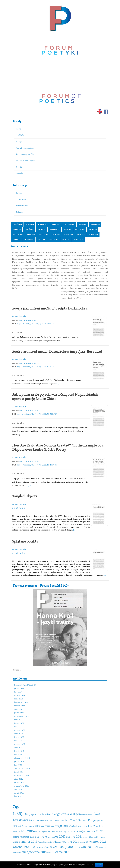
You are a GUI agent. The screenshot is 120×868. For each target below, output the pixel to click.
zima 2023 (83, 224)
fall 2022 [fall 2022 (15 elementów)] (71, 820)
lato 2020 (93, 229)
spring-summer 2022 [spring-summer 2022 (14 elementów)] (88, 831)
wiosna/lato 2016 (22, 786)
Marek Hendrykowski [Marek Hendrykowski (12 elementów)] (63, 831)
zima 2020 (31, 234)
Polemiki (19, 174)
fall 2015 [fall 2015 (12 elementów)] (37, 820)
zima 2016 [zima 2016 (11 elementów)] (51, 852)
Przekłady (20, 135)
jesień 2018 (69, 234)
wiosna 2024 (43, 224)
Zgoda (99, 865)
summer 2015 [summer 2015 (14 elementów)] (28, 842)
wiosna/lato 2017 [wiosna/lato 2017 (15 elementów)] (68, 847)
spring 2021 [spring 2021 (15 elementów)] (74, 836)
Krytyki (19, 167)
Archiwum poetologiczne (26, 161)
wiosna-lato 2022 (22, 716)
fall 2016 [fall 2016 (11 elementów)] (45, 821)
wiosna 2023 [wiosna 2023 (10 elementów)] (103, 847)
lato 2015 (66, 239)
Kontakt (19, 193)
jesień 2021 (29, 229)
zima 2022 (17, 229)
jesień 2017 (94, 234)
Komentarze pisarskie (25, 154)
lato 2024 (30, 224)
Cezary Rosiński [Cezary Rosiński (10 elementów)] (88, 814)
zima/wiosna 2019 (22, 758)
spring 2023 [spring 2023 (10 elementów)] (87, 837)
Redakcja (19, 212)
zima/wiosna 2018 (22, 769)
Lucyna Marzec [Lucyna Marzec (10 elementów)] (46, 832)
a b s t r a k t (18, 553)
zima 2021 (67, 229)
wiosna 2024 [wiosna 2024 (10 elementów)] (17, 852)
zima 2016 (41, 239)
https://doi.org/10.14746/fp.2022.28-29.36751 (37, 414)
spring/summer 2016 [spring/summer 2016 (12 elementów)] (24, 837)
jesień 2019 (44, 234)
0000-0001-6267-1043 (29, 320)
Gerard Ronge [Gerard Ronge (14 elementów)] (87, 820)
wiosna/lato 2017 (22, 776)
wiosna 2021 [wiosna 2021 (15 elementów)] (89, 847)
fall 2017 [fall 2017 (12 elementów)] (53, 820)
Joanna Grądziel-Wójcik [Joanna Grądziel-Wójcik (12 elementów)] (88, 826)
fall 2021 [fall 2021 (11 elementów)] (61, 821)
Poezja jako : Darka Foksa (50, 309)
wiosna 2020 (18, 234)
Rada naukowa (22, 206)
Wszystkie (79, 239)
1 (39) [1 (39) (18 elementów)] (18, 814)
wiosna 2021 (55, 229)
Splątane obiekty (25, 542)
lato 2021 (42, 229)
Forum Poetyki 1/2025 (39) (26, 685)
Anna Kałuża (19, 316)
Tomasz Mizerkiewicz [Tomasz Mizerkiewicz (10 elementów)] (45, 842)
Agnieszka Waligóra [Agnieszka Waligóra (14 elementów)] (68, 814)
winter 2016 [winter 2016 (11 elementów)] (84, 842)
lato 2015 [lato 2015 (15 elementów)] (27, 831)
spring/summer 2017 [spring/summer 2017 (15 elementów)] (50, 836)
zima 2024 (56, 224)
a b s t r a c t (18, 508)
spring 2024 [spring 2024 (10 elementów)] (95, 837)
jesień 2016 (29, 239)
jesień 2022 (95, 224)
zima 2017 (17, 239)
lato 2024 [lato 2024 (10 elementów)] (37, 832)
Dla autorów (21, 199)
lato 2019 (56, 234)
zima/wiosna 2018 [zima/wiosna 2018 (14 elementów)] (34, 852)
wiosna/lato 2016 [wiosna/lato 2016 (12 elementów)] (46, 847)
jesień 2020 (80, 229)
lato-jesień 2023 (21, 703)
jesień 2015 (54, 239)
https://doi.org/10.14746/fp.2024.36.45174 (35, 324)
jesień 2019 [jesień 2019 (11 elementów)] (44, 826)
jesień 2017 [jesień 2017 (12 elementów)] (33, 826)
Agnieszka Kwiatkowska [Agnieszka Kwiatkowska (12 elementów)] (43, 814)
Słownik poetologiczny (25, 148)
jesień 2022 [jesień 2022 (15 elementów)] (68, 826)
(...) (62, 341)
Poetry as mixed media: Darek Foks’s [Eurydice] (57, 352)
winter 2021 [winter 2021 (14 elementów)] (98, 842)
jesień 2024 (17, 224)
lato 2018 (81, 234)
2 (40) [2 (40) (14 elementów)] (26, 814)
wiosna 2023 (69, 224)
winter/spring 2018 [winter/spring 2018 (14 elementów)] (66, 842)
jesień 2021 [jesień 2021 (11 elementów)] (54, 826)
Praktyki (19, 142)
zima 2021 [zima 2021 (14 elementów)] (63, 852)
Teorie (18, 129)
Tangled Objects (25, 496)
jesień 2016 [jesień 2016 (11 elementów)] (23, 826)
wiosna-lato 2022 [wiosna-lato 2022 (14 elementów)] (25, 847)
